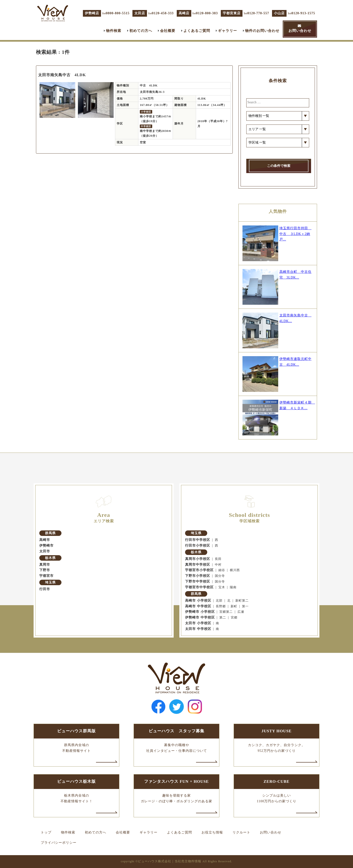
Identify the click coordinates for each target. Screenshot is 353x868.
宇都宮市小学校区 (199, 570)
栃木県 (50, 558)
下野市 (45, 570)
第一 (245, 606)
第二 (223, 618)
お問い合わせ (300, 31)
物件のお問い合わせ (262, 31)
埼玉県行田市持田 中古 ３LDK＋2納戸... (295, 234)
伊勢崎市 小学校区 (200, 612)
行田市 (45, 589)
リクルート (241, 832)
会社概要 (168, 31)
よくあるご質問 (197, 31)
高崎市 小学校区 (198, 601)
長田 (218, 559)
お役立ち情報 (212, 832)
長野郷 (221, 606)
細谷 (222, 570)
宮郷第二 (226, 612)
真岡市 (45, 565)
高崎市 (45, 540)
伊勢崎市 (46, 546)
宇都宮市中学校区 (199, 587)
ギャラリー (227, 31)
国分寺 (220, 576)
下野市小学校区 (198, 576)
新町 (234, 606)
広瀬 (241, 612)
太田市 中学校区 (198, 629)
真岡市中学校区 (198, 565)
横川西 (235, 570)
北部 (219, 601)
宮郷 (234, 618)
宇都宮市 (46, 576)
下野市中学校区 (198, 581)
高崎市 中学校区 (198, 606)
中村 (218, 565)
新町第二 (242, 601)
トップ (46, 832)
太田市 (45, 551)
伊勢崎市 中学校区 (200, 617)
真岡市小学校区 (198, 559)
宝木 (222, 587)
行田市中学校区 (198, 540)
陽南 (233, 587)
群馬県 (50, 533)
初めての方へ (141, 31)
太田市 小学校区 (198, 623)
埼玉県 (50, 582)
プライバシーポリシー (59, 843)
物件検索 (114, 31)
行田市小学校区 (198, 546)
